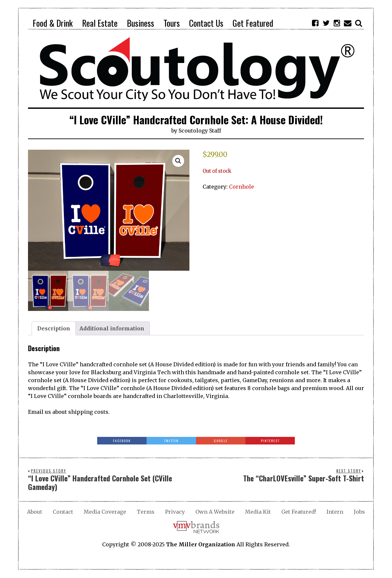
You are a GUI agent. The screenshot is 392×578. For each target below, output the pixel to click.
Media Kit (258, 512)
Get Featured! (299, 512)
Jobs (359, 512)
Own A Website (215, 512)
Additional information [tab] (112, 328)
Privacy (175, 512)
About (35, 512)
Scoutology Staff (200, 131)
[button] (178, 161)
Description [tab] (54, 328)
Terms (146, 512)
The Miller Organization (201, 544)
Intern (335, 512)
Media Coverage (105, 512)
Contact (63, 512)
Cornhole (241, 187)
